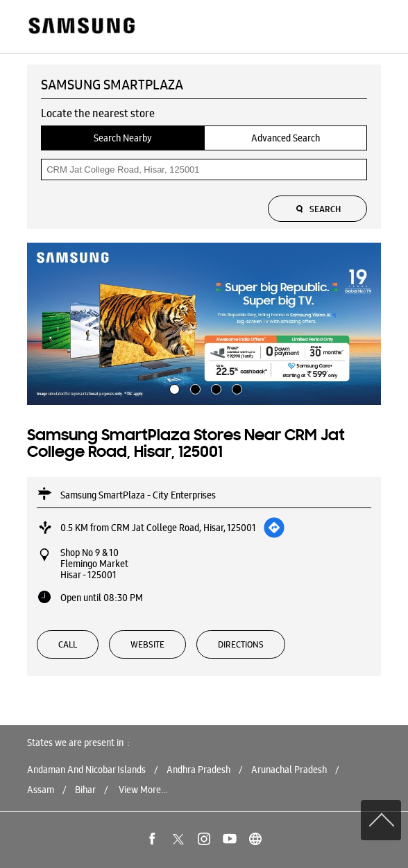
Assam (41, 790)
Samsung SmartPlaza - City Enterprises (138, 495)
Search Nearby (123, 138)
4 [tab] (235, 388)
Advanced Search (286, 138)
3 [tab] (214, 388)
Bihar (85, 790)
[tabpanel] (204, 324)
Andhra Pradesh (198, 770)
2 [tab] (194, 388)
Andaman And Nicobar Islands (86, 770)
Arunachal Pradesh (289, 770)
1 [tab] (173, 388)
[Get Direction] (274, 528)
